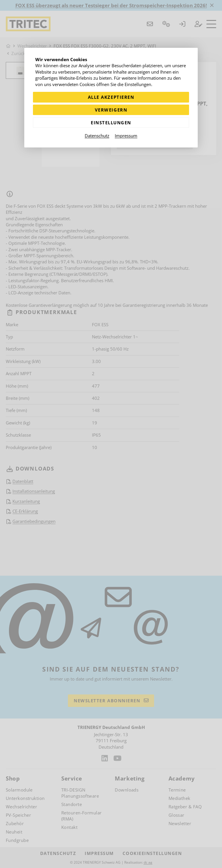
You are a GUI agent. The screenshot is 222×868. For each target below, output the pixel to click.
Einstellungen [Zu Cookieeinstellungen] (111, 123)
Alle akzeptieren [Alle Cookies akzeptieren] (111, 97)
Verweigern (111, 110)
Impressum (126, 136)
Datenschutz (97, 136)
